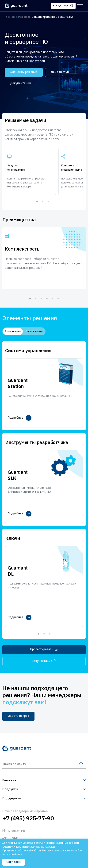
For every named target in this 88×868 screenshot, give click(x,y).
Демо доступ (60, 72)
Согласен (13, 862)
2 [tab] (43, 202)
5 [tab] (53, 298)
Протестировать (44, 649)
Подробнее (20, 418)
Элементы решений (24, 72)
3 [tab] (48, 202)
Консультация (63, 5)
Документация (20, 83)
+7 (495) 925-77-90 (28, 818)
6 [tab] (58, 298)
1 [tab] (37, 202)
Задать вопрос (18, 716)
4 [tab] (47, 298)
